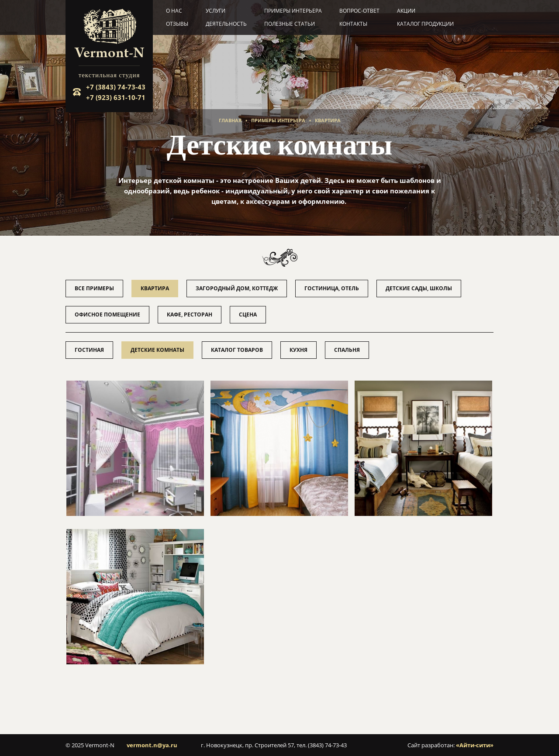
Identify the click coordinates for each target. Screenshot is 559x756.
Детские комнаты (157, 350)
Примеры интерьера (293, 11)
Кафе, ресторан (190, 314)
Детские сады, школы (419, 288)
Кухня (298, 350)
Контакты (353, 24)
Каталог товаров (237, 350)
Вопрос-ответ (359, 11)
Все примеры (94, 288)
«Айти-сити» (475, 745)
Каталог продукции (425, 24)
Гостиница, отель (332, 288)
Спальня (347, 350)
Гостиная (89, 350)
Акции (406, 11)
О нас (174, 11)
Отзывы (177, 24)
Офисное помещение (107, 314)
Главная (230, 120)
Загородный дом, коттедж (237, 288)
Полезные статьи (290, 24)
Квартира (328, 120)
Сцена (248, 314)
